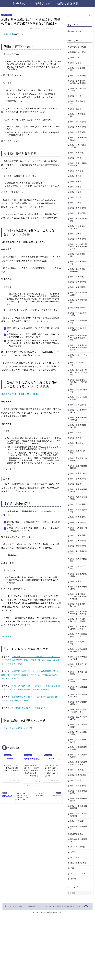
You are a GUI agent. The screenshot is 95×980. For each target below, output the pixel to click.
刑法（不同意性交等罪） (78, 348)
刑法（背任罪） (77, 192)
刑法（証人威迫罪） (77, 584)
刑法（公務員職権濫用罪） (78, 860)
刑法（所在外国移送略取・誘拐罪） (78, 689)
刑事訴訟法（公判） (77, 56)
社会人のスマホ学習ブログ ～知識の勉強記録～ (47, 4)
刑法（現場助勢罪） (77, 232)
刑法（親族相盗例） (77, 81)
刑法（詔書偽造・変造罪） (78, 726)
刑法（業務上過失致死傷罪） (78, 320)
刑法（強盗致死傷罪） (78, 124)
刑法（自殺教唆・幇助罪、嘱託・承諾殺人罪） (78, 269)
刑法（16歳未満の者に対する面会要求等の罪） (78, 374)
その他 (73, 943)
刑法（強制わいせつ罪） (78, 383)
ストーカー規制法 (78, 907)
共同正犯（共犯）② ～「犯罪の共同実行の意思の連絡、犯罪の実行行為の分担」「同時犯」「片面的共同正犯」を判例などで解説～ (30, 675)
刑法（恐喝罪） (77, 197)
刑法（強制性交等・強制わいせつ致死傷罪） (78, 409)
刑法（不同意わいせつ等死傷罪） (78, 356)
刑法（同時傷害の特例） (78, 240)
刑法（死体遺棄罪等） (78, 277)
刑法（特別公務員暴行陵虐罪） (78, 875)
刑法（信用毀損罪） (77, 592)
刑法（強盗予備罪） (77, 147)
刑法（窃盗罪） (77, 67)
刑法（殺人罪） (77, 254)
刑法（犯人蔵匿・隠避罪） (78, 569)
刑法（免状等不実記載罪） (78, 771)
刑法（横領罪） (77, 105)
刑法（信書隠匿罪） (77, 561)
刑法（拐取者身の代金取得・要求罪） (78, 680)
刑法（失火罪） (77, 467)
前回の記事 (9, 34)
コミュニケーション (78, 937)
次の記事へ (6, 637)
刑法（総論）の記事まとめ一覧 (18, 728)
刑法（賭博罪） (77, 838)
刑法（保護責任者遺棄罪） (78, 635)
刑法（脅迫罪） (77, 202)
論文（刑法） (76, 917)
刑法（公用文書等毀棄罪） (78, 524)
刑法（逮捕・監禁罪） (78, 614)
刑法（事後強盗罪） (77, 139)
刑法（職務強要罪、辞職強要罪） (78, 292)
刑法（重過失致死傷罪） (78, 328)
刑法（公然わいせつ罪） (78, 417)
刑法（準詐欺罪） (78, 186)
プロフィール (76, 31)
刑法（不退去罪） (78, 168)
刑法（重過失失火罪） (78, 481)
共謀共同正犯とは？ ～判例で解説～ (29, 708)
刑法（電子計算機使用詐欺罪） (78, 180)
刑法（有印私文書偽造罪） (78, 787)
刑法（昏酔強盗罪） (77, 132)
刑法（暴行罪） (77, 213)
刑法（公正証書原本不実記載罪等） (78, 764)
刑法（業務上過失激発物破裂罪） (78, 488)
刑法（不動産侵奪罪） (78, 74)
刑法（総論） (7, 15)
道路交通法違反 (77, 894)
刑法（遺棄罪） (77, 628)
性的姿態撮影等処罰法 (78, 900)
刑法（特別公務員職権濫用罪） (78, 867)
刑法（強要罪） (77, 208)
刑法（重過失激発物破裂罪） (78, 496)
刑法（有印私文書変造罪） (78, 794)
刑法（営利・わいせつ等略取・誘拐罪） (78, 660)
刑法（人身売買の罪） (78, 696)
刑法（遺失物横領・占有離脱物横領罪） (78, 90)
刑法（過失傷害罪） (77, 305)
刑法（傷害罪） (77, 218)
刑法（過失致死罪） (77, 313)
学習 (72, 930)
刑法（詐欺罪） (77, 174)
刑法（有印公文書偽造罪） (78, 734)
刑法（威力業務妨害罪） (78, 607)
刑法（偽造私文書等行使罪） (78, 809)
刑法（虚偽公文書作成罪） (78, 756)
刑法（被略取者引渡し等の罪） (78, 711)
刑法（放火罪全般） (77, 503)
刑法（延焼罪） (77, 462)
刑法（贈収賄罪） (78, 881)
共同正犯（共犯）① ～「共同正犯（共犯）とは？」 (36, 657)
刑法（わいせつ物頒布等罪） (78, 425)
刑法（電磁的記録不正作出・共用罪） (78, 818)
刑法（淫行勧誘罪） (77, 433)
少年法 (73, 912)
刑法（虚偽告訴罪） (77, 832)
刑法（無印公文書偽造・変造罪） (78, 749)
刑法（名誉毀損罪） (77, 511)
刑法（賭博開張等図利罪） (78, 852)
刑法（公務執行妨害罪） (78, 285)
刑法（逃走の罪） (78, 299)
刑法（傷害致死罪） (77, 225)
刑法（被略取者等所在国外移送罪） (78, 704)
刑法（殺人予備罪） (77, 260)
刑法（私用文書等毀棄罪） (78, 531)
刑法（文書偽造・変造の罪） (78, 719)
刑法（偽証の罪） (78, 825)
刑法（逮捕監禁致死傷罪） (78, 622)
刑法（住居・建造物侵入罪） (78, 154)
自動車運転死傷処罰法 (78, 888)
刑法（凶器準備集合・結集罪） (78, 247)
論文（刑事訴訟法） (77, 924)
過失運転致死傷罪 (78, 334)
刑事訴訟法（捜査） (77, 48)
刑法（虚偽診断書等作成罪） (78, 802)
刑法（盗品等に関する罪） (78, 98)
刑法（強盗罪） (77, 118)
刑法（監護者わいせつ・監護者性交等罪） (78, 364)
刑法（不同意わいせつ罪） (78, 341)
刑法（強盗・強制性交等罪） (78, 162)
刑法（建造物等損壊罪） (78, 546)
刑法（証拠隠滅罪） (77, 577)
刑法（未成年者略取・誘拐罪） (78, 652)
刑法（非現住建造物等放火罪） (78, 448)
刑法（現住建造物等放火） (78, 440)
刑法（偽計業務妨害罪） (78, 599)
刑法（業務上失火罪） (78, 473)
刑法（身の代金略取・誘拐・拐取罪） (78, 670)
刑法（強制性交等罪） (78, 390)
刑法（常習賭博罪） (77, 845)
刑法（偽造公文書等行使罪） (78, 779)
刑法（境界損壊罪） (77, 554)
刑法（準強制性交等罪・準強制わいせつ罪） (78, 399)
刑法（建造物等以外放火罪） (78, 455)
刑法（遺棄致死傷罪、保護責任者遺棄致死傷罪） (78, 643)
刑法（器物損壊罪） (77, 539)
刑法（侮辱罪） (77, 517)
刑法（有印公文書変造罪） (78, 741)
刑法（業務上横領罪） (78, 111)
